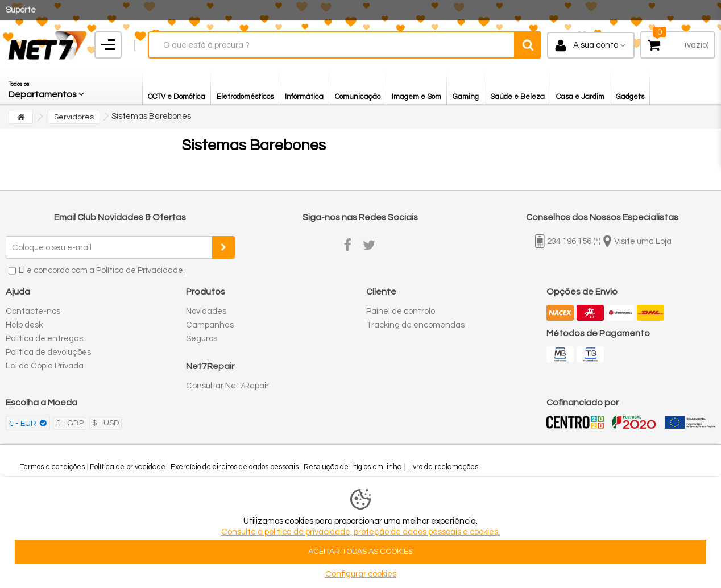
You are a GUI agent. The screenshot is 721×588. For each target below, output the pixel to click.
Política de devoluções (48, 352)
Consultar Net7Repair (227, 386)
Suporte (21, 10)
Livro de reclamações (443, 467)
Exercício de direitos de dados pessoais (235, 467)
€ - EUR (23, 424)
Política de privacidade (128, 467)
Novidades (206, 311)
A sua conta (596, 45)
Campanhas (210, 325)
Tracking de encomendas (415, 325)
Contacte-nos (33, 311)
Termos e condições (52, 467)
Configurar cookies (361, 574)
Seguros (202, 339)
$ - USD (105, 423)
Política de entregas (44, 339)
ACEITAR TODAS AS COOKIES (360, 552)
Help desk (24, 325)
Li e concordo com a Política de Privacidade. (102, 270)
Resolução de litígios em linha (353, 467)
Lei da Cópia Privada (45, 366)
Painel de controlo (401, 311)
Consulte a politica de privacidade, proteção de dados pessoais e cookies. (360, 532)
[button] (47, 87)
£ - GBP (70, 423)
